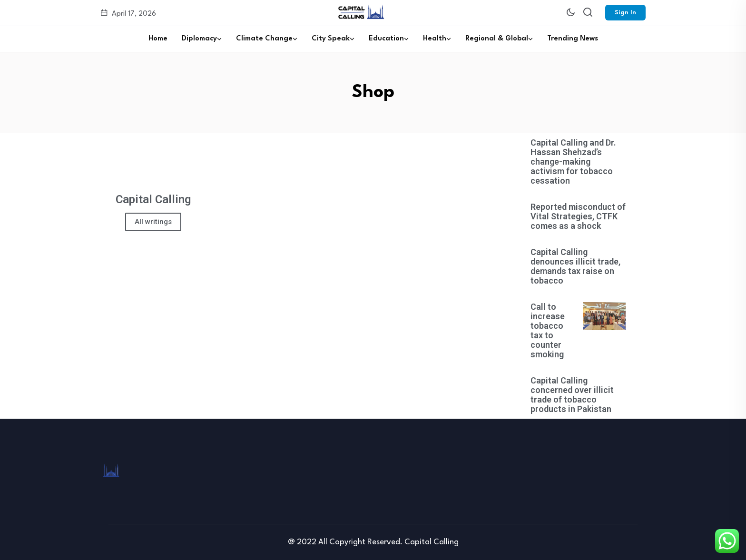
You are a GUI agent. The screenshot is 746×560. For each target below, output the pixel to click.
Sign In (625, 13)
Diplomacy (199, 39)
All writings (153, 222)
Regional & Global (497, 39)
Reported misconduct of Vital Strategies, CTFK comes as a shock (578, 216)
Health (435, 39)
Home (158, 39)
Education (386, 39)
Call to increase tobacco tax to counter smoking (548, 330)
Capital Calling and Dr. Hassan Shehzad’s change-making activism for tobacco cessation (573, 162)
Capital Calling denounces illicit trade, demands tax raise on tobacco (575, 266)
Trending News (573, 39)
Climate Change (264, 39)
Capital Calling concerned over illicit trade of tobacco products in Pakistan (572, 395)
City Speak (331, 39)
